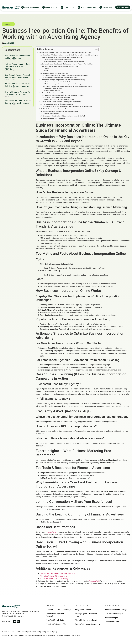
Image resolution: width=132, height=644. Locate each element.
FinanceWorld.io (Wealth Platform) (55, 615)
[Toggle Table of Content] (96, 49)
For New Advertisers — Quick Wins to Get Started (59, 82)
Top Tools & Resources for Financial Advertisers (58, 104)
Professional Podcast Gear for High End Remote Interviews (17, 85)
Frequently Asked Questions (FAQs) (53, 93)
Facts (47, 71)
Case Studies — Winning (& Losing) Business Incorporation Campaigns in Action (67, 86)
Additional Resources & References (54, 118)
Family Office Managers (114, 614)
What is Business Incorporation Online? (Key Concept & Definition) (63, 57)
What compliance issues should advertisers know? (60, 99)
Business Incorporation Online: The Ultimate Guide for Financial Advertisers (65, 53)
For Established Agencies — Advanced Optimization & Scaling (63, 84)
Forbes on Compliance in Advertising (54, 579)
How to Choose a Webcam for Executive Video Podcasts (17, 93)
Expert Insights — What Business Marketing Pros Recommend (61, 102)
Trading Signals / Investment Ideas (86, 615)
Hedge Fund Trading (83, 610)
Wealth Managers (111, 618)
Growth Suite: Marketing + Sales (87, 624)
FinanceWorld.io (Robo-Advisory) (58, 610)
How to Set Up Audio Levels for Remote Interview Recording (18, 102)
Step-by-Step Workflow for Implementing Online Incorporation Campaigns (66, 75)
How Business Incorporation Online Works (55, 73)
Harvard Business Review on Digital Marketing (58, 573)
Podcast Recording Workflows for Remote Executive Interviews (17, 67)
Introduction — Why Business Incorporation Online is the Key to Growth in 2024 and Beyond (70, 55)
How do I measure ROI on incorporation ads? (58, 97)
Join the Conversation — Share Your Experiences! (58, 109)
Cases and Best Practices (51, 114)
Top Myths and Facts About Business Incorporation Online (60, 66)
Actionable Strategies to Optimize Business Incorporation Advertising (64, 80)
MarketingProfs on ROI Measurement (54, 576)
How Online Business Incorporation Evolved (58, 60)
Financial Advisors (112, 622)
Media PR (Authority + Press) (86, 620)
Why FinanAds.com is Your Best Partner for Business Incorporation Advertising (67, 106)
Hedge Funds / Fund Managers (116, 610)
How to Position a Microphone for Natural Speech (17, 57)
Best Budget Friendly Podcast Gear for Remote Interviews (17, 76)
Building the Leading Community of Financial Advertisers (60, 111)
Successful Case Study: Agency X (55, 89)
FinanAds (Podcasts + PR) (56, 624)
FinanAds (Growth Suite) (55, 620)
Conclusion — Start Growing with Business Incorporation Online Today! (65, 116)
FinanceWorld (51, 532)
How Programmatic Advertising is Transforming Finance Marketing (65, 62)
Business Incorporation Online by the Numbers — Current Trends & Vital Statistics (67, 64)
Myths (47, 69)
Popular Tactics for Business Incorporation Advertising (61, 77)
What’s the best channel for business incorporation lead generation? (65, 95)
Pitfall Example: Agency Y (53, 91)
